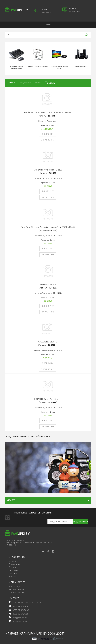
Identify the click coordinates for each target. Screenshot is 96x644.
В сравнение (47, 140)
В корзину (47, 134)
